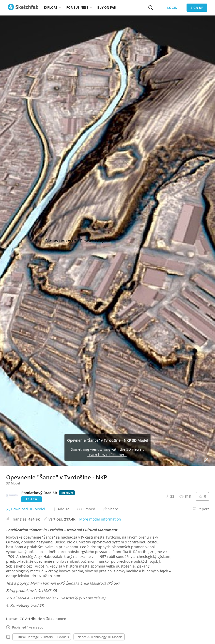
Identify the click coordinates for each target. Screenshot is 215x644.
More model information (100, 519)
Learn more (56, 619)
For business (77, 7)
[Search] (151, 8)
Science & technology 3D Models (99, 637)
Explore (50, 7)
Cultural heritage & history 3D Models (42, 637)
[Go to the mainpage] (23, 8)
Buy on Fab (107, 7)
